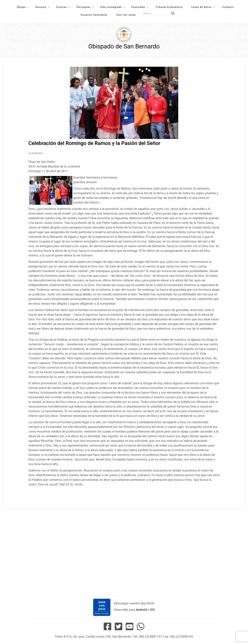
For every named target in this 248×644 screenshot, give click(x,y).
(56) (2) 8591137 (150, 637)
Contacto (228, 7)
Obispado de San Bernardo (124, 46)
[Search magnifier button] (173, 13)
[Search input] (157, 13)
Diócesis (41, 7)
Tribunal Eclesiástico (169, 7)
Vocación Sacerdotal (94, 15)
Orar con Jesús (126, 15)
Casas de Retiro (201, 7)
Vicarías (61, 7)
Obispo (21, 7)
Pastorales (138, 7)
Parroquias (83, 7)
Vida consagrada (111, 7)
